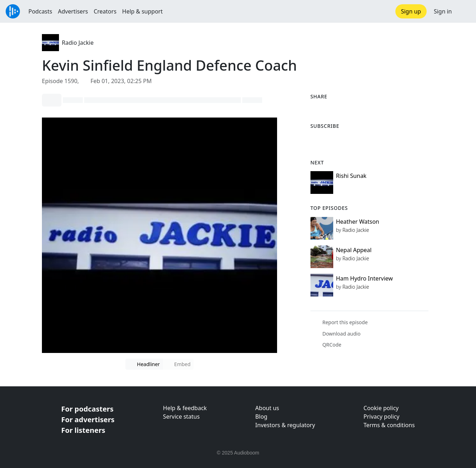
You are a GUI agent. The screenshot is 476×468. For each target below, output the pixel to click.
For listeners (83, 430)
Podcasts (40, 11)
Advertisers (73, 11)
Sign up (411, 11)
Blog (261, 417)
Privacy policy (381, 417)
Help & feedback (185, 408)
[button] (464, 11)
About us (267, 408)
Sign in (443, 11)
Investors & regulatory (285, 425)
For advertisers (88, 420)
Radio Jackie (78, 43)
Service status (181, 417)
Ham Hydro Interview (364, 278)
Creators (105, 11)
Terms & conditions (389, 425)
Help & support (142, 11)
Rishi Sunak (351, 176)
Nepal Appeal (354, 250)
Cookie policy (381, 408)
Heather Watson (358, 222)
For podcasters (87, 409)
